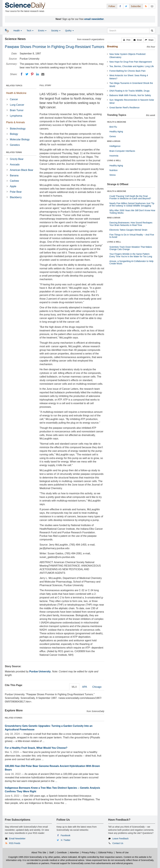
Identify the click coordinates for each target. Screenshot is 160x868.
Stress (112, 175)
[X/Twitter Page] (126, 6)
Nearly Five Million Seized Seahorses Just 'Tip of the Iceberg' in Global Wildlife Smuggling (132, 204)
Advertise (74, 852)
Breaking (112, 46)
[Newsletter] (152, 6)
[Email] (43, 74)
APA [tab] (85, 687)
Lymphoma (16, 116)
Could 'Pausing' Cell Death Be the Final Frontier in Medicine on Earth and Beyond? (130, 197)
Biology (14, 134)
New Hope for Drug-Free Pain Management (131, 62)
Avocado (15, 165)
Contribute (62, 852)
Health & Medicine (16, 93)
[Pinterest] (32, 74)
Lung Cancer (17, 105)
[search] (152, 31)
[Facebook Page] (120, 6)
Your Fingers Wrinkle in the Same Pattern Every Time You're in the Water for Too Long (131, 255)
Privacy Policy (89, 852)
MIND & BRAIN (114, 141)
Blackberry (16, 197)
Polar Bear (16, 192)
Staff (51, 852)
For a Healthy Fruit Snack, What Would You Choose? (36, 748)
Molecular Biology (20, 139)
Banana (14, 175)
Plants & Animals (15, 122)
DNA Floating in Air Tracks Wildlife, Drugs (129, 91)
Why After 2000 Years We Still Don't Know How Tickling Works (132, 212)
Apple (13, 186)
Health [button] (18, 31)
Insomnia (114, 156)
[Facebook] (22, 74)
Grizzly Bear (17, 159)
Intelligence (115, 146)
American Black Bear (21, 170)
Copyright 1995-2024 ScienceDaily (25, 857)
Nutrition (113, 170)
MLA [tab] (74, 687)
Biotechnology (18, 129)
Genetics (15, 145)
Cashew (14, 181)
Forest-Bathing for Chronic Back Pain (127, 71)
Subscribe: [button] (136, 6)
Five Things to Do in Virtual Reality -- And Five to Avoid (132, 236)
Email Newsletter (17, 839)
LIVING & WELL (114, 161)
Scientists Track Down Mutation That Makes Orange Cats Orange (131, 248)
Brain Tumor (17, 110)
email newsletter (94, 19)
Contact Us (118, 843)
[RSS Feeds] (146, 6)
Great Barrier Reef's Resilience (124, 108)
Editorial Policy (106, 852)
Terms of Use (122, 852)
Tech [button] (30, 31)
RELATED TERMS (14, 152)
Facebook (66, 835)
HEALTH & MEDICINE (117, 122)
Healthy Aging (116, 132)
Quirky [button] (69, 31)
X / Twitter (66, 840)
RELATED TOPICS (14, 86)
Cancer (14, 99)
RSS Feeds (15, 843)
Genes (113, 136)
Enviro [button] (42, 31)
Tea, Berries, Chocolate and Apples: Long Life (132, 66)
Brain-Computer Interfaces (122, 151)
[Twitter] (27, 74)
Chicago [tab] (97, 687)
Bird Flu (113, 127)
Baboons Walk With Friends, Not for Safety (130, 95)
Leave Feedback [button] (120, 839)
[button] (127, 40)
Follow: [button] (112, 6)
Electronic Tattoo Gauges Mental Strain (128, 230)
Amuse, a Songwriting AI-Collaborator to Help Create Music (131, 262)
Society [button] (56, 31)
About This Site (39, 852)
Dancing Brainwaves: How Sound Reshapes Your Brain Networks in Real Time (131, 224)
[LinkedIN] (37, 74)
